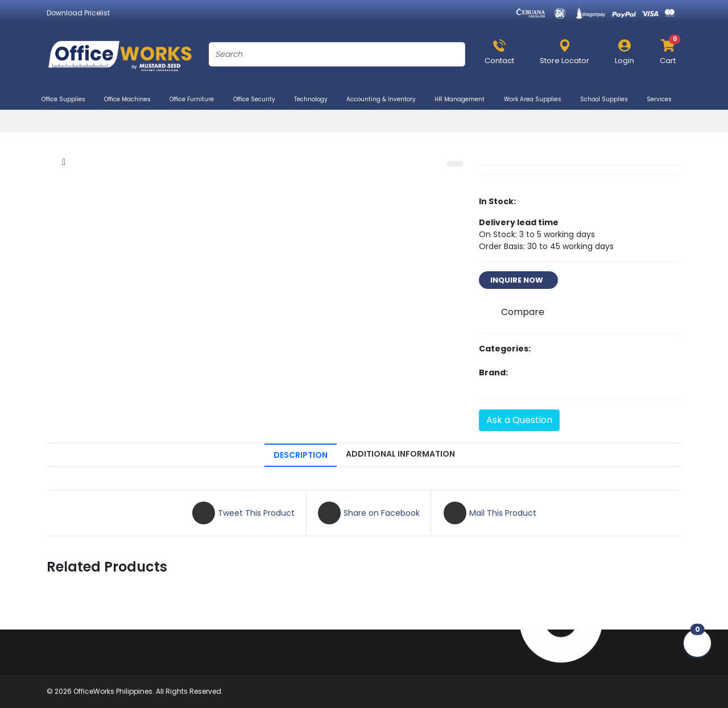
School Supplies (609, 100)
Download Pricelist (78, 13)
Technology (316, 100)
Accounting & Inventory (386, 100)
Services (664, 100)
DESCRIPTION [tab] (301, 455)
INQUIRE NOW (518, 280)
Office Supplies (68, 100)
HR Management (464, 100)
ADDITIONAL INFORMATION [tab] (400, 454)
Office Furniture (197, 100)
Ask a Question (519, 420)
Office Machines (132, 100)
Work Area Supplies (537, 100)
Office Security (259, 100)
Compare (523, 312)
